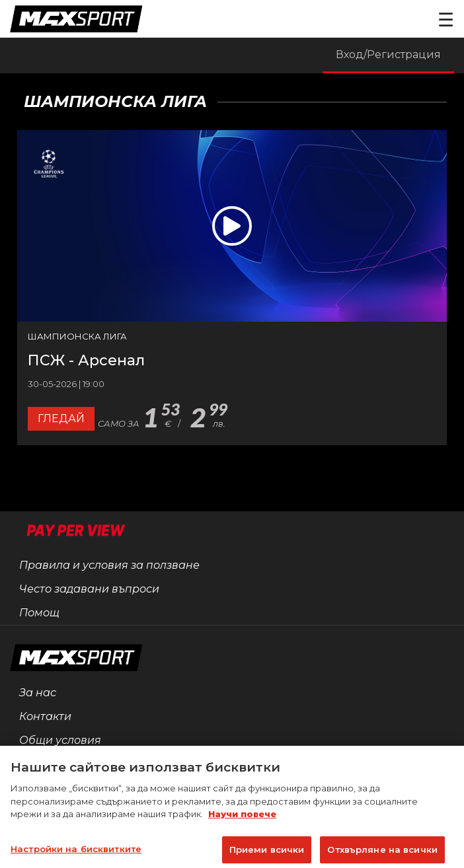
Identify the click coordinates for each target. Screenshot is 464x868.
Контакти (45, 716)
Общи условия (60, 740)
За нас (38, 693)
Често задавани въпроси (89, 589)
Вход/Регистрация (388, 54)
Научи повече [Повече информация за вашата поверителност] (242, 821)
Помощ (39, 613)
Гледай (61, 418)
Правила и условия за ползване (109, 565)
